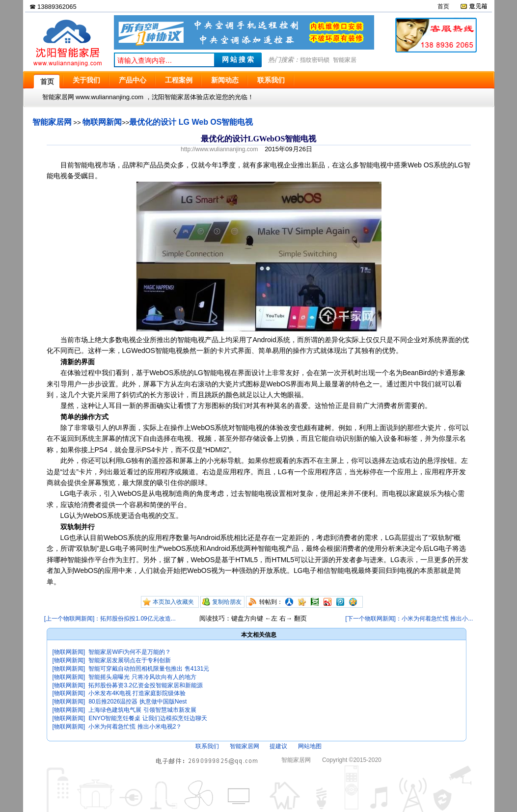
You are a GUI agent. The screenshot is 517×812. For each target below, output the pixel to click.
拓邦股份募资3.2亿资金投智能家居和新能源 (146, 685)
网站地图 (310, 746)
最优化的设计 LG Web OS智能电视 (191, 122)
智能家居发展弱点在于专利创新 (130, 660)
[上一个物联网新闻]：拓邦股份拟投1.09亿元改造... (110, 619)
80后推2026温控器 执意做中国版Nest (137, 702)
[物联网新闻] (69, 652)
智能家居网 (52, 122)
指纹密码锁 (315, 60)
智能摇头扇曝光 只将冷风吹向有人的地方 (142, 677)
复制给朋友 (227, 602)
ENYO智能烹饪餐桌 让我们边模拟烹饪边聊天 (148, 718)
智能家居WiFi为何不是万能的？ (130, 652)
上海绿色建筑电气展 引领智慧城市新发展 (142, 710)
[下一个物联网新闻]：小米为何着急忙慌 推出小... (409, 619)
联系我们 (207, 746)
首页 (443, 6)
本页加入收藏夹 (173, 602)
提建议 (278, 746)
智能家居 (345, 60)
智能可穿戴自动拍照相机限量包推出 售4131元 (149, 669)
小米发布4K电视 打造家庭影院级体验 (137, 693)
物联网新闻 (102, 122)
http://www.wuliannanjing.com (219, 149)
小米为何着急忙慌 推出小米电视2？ (135, 727)
